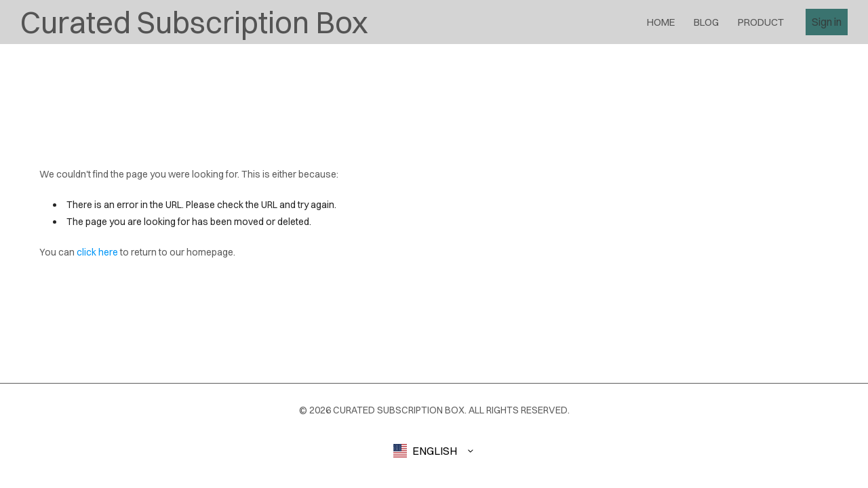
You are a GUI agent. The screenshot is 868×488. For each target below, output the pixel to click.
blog (706, 22)
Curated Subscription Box (194, 22)
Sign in (827, 22)
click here (97, 252)
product (761, 22)
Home (661, 22)
